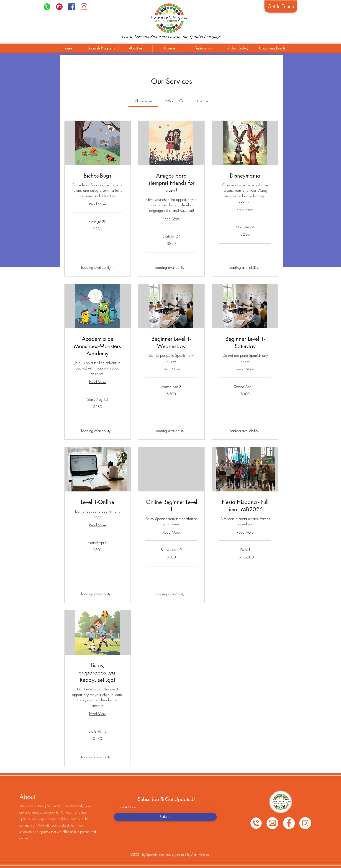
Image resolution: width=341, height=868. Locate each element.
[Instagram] (84, 7)
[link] (143, 101)
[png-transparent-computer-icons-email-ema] (59, 7)
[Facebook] (72, 7)
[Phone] (47, 7)
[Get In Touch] (281, 6)
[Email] (272, 823)
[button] (101, 48)
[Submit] (165, 817)
